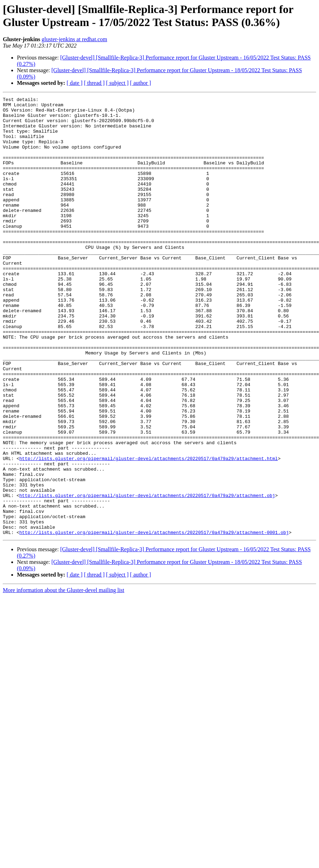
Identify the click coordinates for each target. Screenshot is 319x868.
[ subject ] (117, 83)
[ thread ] (94, 83)
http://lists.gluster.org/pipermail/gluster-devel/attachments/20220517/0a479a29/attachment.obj (147, 575)
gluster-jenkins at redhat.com (74, 39)
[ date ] (75, 83)
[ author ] (141, 83)
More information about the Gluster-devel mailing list (64, 678)
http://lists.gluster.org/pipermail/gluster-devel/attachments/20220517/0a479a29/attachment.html (149, 531)
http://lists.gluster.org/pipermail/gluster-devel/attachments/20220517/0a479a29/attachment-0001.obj (154, 620)
